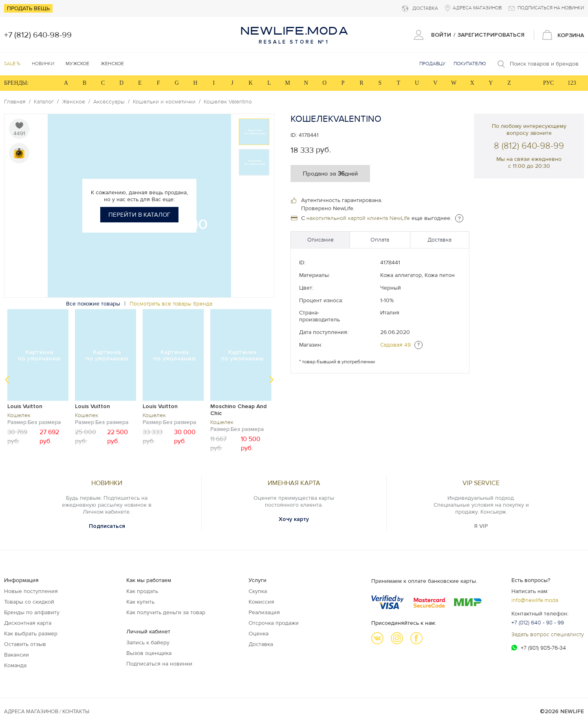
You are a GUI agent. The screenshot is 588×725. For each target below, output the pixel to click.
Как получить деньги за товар (166, 612)
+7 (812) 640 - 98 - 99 (538, 623)
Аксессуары (109, 102)
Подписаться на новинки (159, 664)
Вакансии (17, 655)
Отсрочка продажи (274, 623)
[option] (254, 132)
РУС (549, 83)
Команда (15, 665)
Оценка (259, 634)
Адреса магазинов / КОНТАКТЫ (47, 712)
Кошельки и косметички (164, 102)
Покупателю (470, 64)
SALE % (12, 64)
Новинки (43, 64)
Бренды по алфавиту (32, 612)
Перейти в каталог (139, 215)
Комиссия (261, 602)
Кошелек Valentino (228, 102)
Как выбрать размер (31, 634)
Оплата (380, 240)
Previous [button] (7, 380)
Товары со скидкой (29, 602)
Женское (74, 102)
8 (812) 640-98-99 (529, 146)
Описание (320, 240)
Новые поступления (31, 591)
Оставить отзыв (25, 644)
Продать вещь (28, 8)
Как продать (142, 591)
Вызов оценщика (149, 653)
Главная (15, 102)
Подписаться (107, 526)
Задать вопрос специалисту (548, 634)
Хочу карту (294, 519)
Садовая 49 (395, 345)
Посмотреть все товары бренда (171, 304)
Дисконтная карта (28, 623)
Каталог (44, 102)
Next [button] (271, 380)
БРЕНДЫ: (16, 83)
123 (572, 83)
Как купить (140, 602)
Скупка (258, 591)
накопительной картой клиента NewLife (358, 218)
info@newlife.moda (535, 600)
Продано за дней (330, 174)
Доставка (439, 240)
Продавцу (432, 64)
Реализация (264, 612)
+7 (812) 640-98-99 (38, 35)
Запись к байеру (148, 643)
